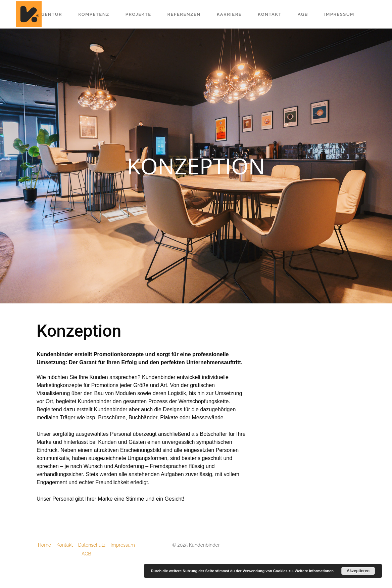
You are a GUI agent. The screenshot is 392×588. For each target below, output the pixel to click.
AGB (86, 554)
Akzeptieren (358, 571)
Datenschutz (94, 545)
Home (47, 545)
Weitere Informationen (314, 571)
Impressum (123, 545)
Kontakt (67, 545)
